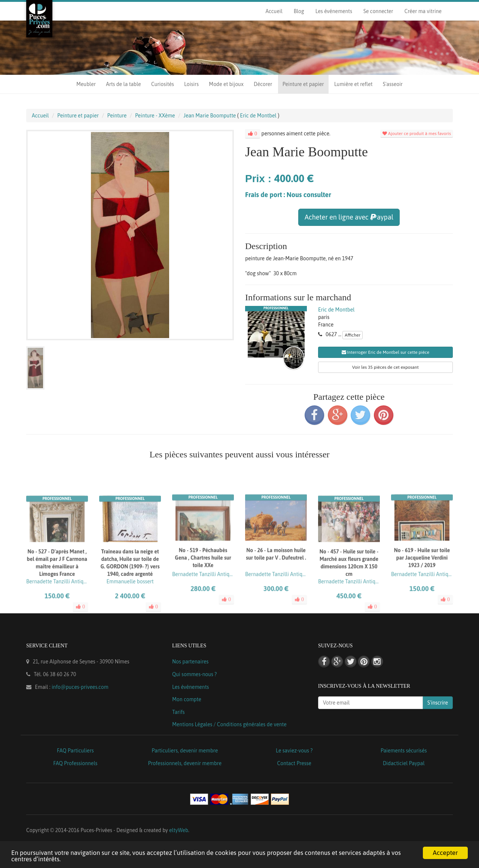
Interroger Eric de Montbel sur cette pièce (386, 352)
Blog (299, 11)
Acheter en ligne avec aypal (349, 217)
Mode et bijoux (226, 84)
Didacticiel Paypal (404, 763)
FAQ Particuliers (75, 751)
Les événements (334, 11)
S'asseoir (393, 84)
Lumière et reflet (353, 84)
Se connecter (378, 11)
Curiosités (163, 84)
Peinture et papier (303, 84)
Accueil (274, 11)
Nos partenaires (190, 662)
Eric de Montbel (336, 310)
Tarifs (179, 712)
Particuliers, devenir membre (185, 751)
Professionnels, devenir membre (185, 763)
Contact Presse (294, 763)
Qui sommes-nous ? (194, 674)
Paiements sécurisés (404, 751)
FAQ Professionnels (75, 763)
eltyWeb (179, 830)
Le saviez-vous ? (294, 751)
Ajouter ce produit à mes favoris (417, 134)
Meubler (86, 84)
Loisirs (191, 84)
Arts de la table (123, 84)
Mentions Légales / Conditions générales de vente (229, 724)
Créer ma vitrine (423, 11)
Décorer (263, 84)
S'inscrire (438, 703)
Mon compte (187, 699)
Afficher (353, 335)
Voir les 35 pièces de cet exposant (385, 367)
